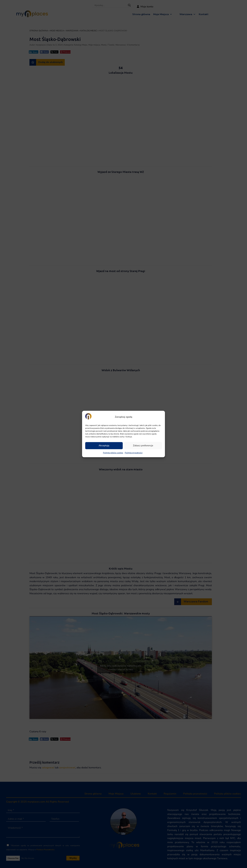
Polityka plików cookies (113, 453)
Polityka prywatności (134, 453)
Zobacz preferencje (143, 446)
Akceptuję (104, 446)
